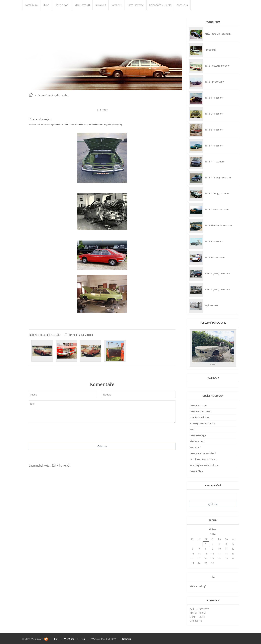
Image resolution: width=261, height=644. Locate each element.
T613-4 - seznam (214, 146)
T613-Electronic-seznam (218, 225)
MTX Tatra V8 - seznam (218, 34)
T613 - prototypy (214, 82)
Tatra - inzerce (136, 5)
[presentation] (102, 432)
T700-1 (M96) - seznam (217, 273)
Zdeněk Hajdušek (199, 417)
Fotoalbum (31, 5)
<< (193, 529)
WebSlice (69, 639)
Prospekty (211, 50)
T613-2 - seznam (214, 114)
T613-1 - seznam (214, 98)
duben (213, 529)
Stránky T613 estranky (202, 423)
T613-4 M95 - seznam (217, 209)
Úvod (46, 5)
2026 (213, 534)
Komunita (182, 5)
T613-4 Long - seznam (217, 193)
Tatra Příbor (196, 471)
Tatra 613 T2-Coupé (81, 335)
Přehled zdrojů (198, 586)
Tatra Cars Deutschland (203, 453)
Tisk (83, 639)
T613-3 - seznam (214, 130)
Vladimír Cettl (197, 441)
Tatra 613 (100, 5)
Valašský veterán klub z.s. (204, 465)
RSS (56, 639)
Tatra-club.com (198, 405)
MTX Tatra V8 (82, 5)
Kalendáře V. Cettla (160, 5)
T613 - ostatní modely (217, 66)
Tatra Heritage (198, 435)
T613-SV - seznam (215, 257)
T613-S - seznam (214, 241)
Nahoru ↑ (127, 639)
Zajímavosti (211, 305)
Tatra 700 (117, 5)
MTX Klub (195, 447)
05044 (213, 364)
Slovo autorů (62, 5)
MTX (192, 429)
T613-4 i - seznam (215, 162)
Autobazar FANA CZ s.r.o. (204, 459)
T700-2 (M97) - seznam (217, 289)
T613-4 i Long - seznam (218, 178)
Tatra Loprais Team (200, 411)
